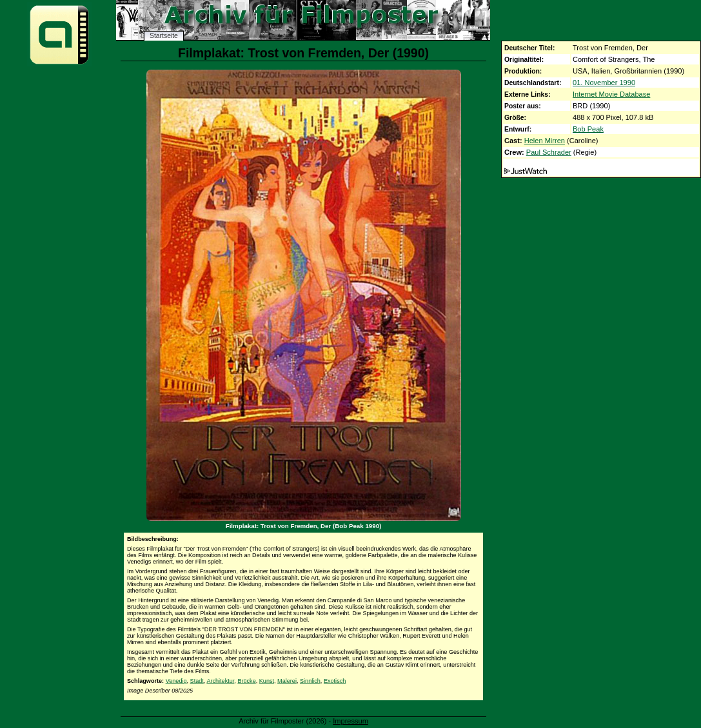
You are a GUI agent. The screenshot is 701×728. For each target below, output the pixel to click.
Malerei (287, 681)
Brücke (246, 681)
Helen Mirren (545, 141)
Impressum (350, 721)
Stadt (197, 681)
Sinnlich (310, 681)
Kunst (267, 681)
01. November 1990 (604, 83)
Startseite (164, 36)
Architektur (220, 681)
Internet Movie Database (611, 94)
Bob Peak (588, 129)
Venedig (176, 681)
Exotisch (335, 681)
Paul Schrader (549, 152)
